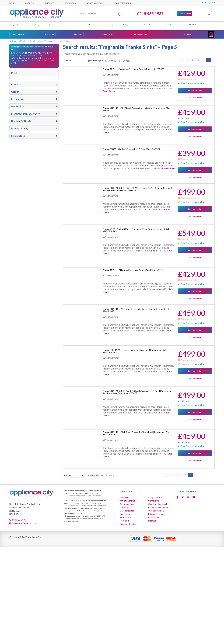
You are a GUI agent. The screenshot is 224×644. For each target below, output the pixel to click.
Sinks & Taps (151, 25)
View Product (197, 90)
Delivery (124, 507)
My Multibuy (185, 13)
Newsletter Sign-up (123, 3)
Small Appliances (173, 25)
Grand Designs (127, 511)
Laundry (111, 25)
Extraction (75, 25)
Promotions (126, 517)
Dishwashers (56, 25)
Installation (50, 34)
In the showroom (95, 3)
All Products (23, 41)
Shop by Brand (17, 25)
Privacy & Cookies (157, 514)
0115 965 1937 (150, 13)
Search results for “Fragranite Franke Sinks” (47, 41)
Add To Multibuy (197, 98)
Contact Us (70, 3)
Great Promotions (141, 34)
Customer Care (127, 504)
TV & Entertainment (198, 25)
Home (12, 3)
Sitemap (152, 521)
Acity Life (49, 3)
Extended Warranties (158, 507)
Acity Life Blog (155, 497)
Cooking (37, 25)
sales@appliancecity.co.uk (24, 523)
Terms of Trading (128, 524)
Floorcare (94, 25)
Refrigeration (130, 25)
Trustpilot (187, 34)
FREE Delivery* (19, 34)
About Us (30, 3)
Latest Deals (107, 34)
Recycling (78, 34)
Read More (109, 91)
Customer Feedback (158, 504)
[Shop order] (73, 61)
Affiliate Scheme (128, 501)
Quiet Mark (154, 517)
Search (120, 14)
